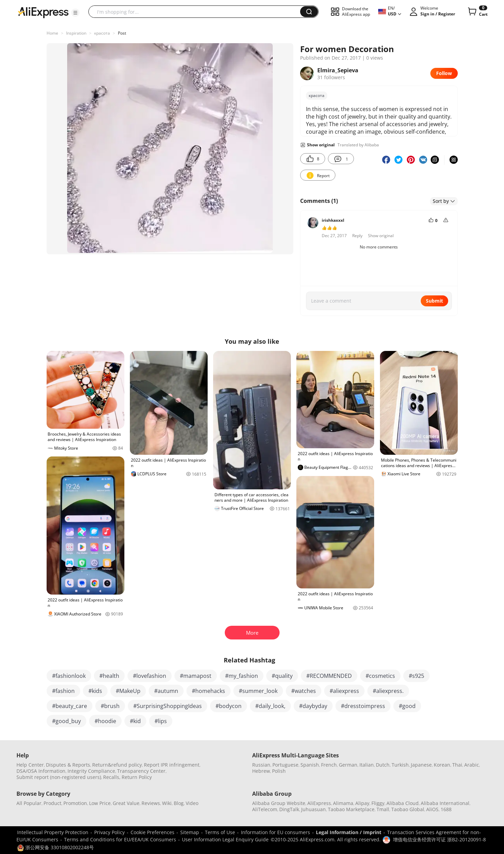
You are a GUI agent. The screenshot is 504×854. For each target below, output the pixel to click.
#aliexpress (344, 691)
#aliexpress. (388, 691)
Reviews (151, 803)
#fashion (63, 691)
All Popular (29, 803)
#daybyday (313, 706)
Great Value (126, 803)
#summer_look (258, 691)
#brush (110, 706)
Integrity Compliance (91, 771)
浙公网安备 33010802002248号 (56, 847)
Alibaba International (445, 803)
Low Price (100, 803)
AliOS (432, 809)
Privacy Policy (109, 832)
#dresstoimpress (363, 706)
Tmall (383, 809)
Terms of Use (220, 832)
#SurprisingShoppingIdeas (168, 706)
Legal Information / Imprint (349, 832)
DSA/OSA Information (41, 771)
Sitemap (190, 832)
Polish (279, 771)
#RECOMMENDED (329, 676)
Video (192, 803)
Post (122, 33)
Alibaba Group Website (279, 803)
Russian (261, 765)
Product (52, 803)
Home (52, 33)
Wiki (167, 803)
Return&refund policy (117, 765)
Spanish (310, 765)
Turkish (400, 765)
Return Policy (137, 777)
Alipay (362, 803)
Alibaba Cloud (403, 803)
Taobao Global (408, 809)
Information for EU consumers (275, 832)
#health (109, 676)
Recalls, (112, 777)
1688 (446, 809)
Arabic (472, 765)
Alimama (343, 803)
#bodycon (229, 706)
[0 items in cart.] (477, 12)
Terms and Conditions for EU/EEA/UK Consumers (120, 839)
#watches (304, 691)
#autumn (166, 691)
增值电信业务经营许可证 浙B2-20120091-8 (439, 839)
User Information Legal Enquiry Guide (225, 839)
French (329, 765)
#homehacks (208, 691)
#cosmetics (380, 676)
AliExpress (319, 803)
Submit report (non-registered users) (59, 777)
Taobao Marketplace (351, 809)
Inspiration (76, 33)
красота (102, 33)
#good (407, 706)
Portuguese (285, 765)
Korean (442, 765)
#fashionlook (69, 676)
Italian (367, 765)
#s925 (416, 676)
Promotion (75, 803)
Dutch (383, 765)
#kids (95, 691)
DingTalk (289, 809)
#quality (282, 676)
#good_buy (66, 721)
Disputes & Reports (68, 765)
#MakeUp (128, 691)
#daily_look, (270, 706)
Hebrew (261, 771)
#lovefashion (150, 676)
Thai (457, 765)
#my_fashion (242, 676)
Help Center (30, 765)
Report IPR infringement (172, 765)
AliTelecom (265, 809)
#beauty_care (70, 706)
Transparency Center (141, 771)
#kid (135, 721)
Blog (179, 803)
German (348, 765)
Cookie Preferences (152, 832)
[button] (75, 13)
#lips (161, 721)
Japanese (421, 765)
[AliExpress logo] (43, 12)
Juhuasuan (314, 809)
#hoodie (105, 721)
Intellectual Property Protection (53, 832)
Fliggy (378, 803)
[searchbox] (197, 12)
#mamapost (196, 676)
